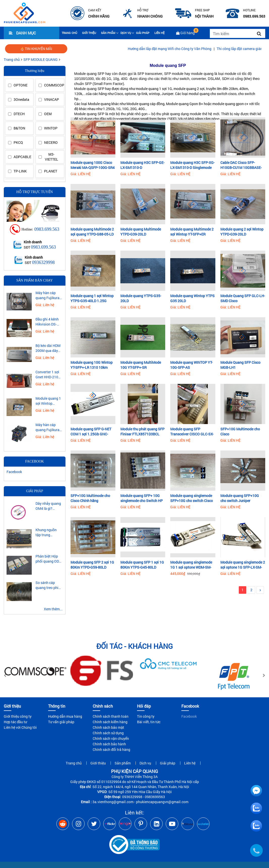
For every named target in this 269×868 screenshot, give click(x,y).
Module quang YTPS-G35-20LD (141, 298)
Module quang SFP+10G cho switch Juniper (240, 498)
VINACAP (52, 99)
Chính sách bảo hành (109, 744)
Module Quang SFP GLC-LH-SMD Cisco (243, 298)
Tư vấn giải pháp (61, 722)
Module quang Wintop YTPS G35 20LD (192, 298)
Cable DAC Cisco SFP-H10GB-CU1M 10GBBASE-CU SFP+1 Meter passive (241, 165)
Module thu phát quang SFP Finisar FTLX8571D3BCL (142, 431)
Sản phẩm (108, 33)
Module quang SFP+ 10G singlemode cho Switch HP (142, 498)
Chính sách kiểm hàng (110, 722)
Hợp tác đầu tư (15, 722)
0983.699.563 (47, 229)
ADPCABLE (22, 157)
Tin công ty (146, 716)
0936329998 (43, 262)
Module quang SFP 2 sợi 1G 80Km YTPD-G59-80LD (92, 565)
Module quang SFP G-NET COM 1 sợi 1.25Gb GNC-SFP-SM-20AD (91, 432)
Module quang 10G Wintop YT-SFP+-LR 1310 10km (92, 365)
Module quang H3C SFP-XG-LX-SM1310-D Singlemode (192, 165)
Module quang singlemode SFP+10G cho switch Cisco (192, 498)
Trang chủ (69, 33)
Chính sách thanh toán (111, 716)
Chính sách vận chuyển (111, 738)
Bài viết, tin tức (149, 722)
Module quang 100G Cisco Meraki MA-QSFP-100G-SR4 (93, 165)
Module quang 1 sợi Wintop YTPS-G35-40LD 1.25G (92, 298)
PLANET (51, 171)
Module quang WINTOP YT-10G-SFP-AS (191, 365)
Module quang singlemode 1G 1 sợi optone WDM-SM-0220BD (191, 565)
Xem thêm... (53, 609)
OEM (48, 114)
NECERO (51, 142)
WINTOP (51, 128)
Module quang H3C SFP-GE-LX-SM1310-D (142, 165)
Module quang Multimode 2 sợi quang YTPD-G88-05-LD (92, 232)
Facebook (14, 472)
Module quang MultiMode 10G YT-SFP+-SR (141, 365)
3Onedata (21, 99)
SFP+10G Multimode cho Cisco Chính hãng (90, 498)
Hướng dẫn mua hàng (65, 716)
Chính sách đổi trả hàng (111, 749)
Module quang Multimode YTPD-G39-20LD (141, 232)
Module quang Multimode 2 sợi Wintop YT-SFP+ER (192, 232)
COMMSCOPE (53, 85)
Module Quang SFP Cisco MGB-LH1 (240, 365)
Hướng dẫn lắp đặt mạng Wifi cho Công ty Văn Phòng (189, 49)
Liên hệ (159, 33)
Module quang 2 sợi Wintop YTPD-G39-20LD (242, 232)
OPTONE (21, 85)
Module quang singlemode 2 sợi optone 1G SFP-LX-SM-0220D (243, 565)
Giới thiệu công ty (18, 716)
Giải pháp (143, 33)
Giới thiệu (89, 33)
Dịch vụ (126, 33)
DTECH (19, 114)
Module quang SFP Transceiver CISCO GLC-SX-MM (192, 432)
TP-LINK (20, 171)
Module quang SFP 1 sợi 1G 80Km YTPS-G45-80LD (142, 565)
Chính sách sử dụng (108, 733)
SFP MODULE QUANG (41, 59)
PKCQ (18, 142)
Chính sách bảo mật (108, 727)
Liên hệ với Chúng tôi (20, 727)
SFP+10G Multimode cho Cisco (240, 431)
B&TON (19, 128)
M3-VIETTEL (52, 157)
